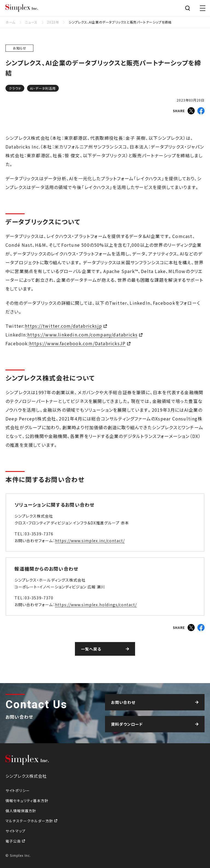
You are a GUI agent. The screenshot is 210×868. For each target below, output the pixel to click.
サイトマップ (15, 831)
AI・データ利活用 (43, 88)
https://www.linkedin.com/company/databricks (83, 335)
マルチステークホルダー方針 (30, 821)
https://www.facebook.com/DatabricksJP (77, 343)
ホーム (10, 22)
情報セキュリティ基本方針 (27, 801)
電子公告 (14, 841)
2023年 (53, 22)
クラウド (15, 88)
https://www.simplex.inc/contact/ (90, 541)
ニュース (31, 22)
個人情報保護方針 (21, 811)
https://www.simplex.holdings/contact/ (96, 605)
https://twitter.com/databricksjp (63, 326)
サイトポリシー (18, 790)
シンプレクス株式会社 (22, 8)
